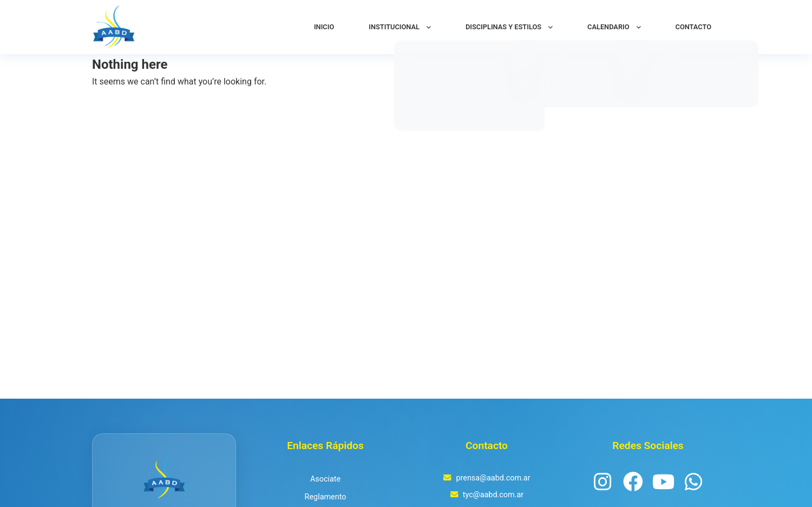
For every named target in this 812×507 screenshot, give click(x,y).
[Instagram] (603, 483)
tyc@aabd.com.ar (493, 495)
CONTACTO (693, 27)
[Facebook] (633, 483)
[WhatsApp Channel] (693, 483)
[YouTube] (663, 483)
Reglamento (326, 497)
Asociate (325, 479)
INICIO (324, 27)
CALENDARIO (608, 27)
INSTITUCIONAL (394, 27)
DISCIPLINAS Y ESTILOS (503, 27)
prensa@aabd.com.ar (493, 478)
